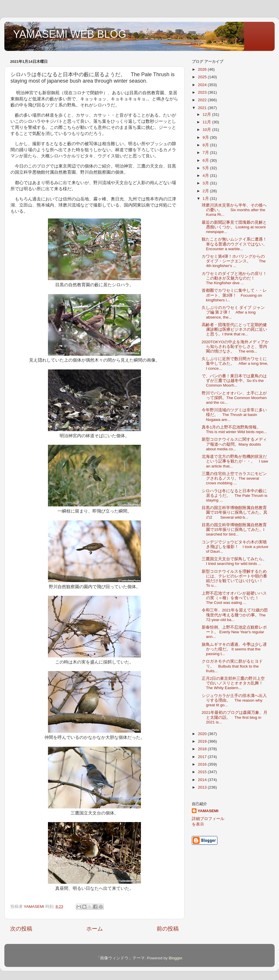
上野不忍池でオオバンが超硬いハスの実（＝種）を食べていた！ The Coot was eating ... (234, 598)
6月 (206, 160)
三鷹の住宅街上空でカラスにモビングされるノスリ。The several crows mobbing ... (234, 478)
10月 (207, 130)
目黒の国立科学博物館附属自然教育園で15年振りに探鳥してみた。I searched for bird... (234, 530)
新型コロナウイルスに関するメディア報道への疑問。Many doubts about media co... (234, 444)
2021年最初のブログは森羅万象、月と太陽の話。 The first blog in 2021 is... (235, 717)
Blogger (175, 958)
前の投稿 (168, 929)
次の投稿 (21, 929)
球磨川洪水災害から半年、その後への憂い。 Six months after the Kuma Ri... (234, 210)
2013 (203, 787)
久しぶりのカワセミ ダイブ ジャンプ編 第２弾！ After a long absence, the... (233, 312)
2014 (203, 780)
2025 (203, 77)
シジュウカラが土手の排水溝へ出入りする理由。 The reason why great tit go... (234, 700)
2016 (203, 764)
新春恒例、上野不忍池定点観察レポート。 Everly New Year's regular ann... (234, 632)
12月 (207, 114)
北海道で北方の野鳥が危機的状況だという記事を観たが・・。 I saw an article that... (235, 461)
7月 (206, 153)
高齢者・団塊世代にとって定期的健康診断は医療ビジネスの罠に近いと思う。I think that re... (234, 329)
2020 (203, 734)
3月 (206, 183)
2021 (203, 108)
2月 (206, 191)
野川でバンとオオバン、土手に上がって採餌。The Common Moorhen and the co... (234, 398)
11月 (207, 122)
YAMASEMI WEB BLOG (70, 34)
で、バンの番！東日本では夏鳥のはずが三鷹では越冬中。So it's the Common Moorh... (234, 381)
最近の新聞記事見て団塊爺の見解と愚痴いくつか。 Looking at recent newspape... (234, 227)
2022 (203, 100)
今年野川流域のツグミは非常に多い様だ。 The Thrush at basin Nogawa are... (234, 415)
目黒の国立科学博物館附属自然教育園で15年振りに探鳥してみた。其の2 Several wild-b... (235, 512)
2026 (203, 69)
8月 (206, 145)
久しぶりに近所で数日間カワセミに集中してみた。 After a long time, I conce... (235, 363)
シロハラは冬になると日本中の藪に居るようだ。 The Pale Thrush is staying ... (235, 496)
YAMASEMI (208, 811)
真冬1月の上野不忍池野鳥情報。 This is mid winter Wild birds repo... (234, 429)
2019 (203, 741)
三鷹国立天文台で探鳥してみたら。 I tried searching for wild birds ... (236, 561)
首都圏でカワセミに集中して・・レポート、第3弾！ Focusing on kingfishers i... (234, 295)
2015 (203, 772)
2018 (203, 749)
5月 (206, 168)
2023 (203, 92)
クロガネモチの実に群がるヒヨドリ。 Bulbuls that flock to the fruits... (232, 666)
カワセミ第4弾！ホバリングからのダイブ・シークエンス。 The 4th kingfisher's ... (234, 261)
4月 (206, 176)
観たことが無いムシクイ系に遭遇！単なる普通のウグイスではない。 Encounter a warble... (234, 244)
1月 (206, 199)
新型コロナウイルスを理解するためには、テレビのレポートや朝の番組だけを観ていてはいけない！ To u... (234, 579)
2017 (203, 757)
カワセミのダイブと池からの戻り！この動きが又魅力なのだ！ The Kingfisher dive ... (234, 278)
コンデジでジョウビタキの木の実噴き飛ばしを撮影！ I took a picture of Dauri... (235, 547)
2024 (203, 85)
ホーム (95, 929)
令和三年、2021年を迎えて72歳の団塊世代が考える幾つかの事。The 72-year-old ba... (235, 615)
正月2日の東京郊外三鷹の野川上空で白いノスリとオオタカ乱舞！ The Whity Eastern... (233, 683)
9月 (206, 137)
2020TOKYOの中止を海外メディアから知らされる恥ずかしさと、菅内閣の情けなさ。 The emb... (235, 347)
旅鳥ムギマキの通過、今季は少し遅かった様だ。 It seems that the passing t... (234, 649)
